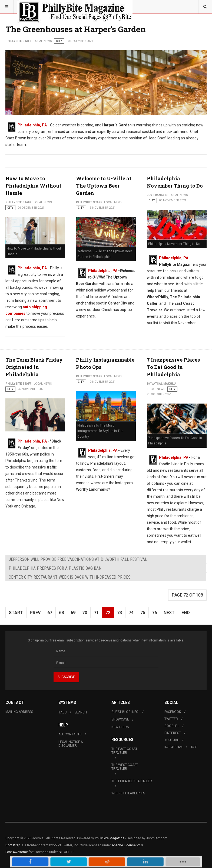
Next (169, 613)
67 (50, 613)
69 (73, 613)
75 (143, 613)
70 (85, 613)
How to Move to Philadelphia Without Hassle (33, 186)
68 (61, 613)
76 (154, 613)
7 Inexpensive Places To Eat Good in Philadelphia (173, 367)
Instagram (173, 747)
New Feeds (120, 727)
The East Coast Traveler (124, 751)
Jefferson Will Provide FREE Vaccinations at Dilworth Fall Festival (78, 559)
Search (81, 712)
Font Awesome (17, 852)
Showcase (120, 719)
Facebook (173, 712)
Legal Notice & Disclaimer (71, 744)
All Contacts (70, 734)
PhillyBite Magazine (110, 838)
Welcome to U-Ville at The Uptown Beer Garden (104, 186)
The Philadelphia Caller (132, 781)
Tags (62, 712)
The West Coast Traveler (125, 767)
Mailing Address (19, 712)
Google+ (172, 726)
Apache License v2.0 (127, 845)
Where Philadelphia (128, 793)
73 (120, 613)
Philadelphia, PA (32, 125)
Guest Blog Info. (125, 712)
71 (96, 613)
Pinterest (173, 733)
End (186, 613)
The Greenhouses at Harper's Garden (76, 29)
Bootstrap (13, 845)
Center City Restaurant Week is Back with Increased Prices (70, 577)
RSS (194, 747)
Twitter (171, 719)
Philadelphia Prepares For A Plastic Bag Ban (55, 568)
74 (131, 613)
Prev (35, 613)
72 (108, 613)
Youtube (172, 740)
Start (16, 613)
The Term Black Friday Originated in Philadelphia (34, 367)
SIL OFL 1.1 (67, 852)
